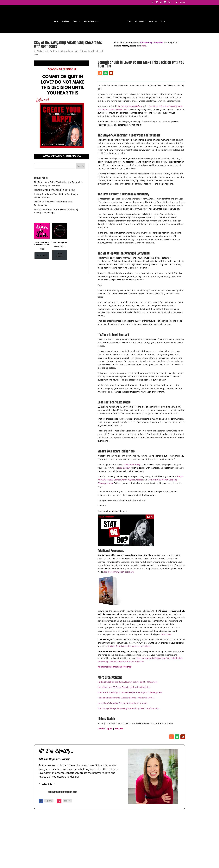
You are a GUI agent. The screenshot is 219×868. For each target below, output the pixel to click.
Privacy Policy (105, 855)
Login (163, 22)
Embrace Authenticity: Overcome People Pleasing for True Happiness (130, 659)
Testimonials (140, 22)
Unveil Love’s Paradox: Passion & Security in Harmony (123, 670)
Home (56, 22)
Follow (49, 768)
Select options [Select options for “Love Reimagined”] (60, 222)
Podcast (66, 22)
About (152, 22)
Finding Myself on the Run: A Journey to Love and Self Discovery (128, 649)
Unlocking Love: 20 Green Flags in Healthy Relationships (124, 654)
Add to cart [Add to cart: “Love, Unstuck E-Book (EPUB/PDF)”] (42, 222)
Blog (129, 22)
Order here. (166, 601)
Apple (110, 695)
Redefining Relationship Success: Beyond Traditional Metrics (126, 665)
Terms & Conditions (123, 855)
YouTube (119, 695)
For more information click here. (119, 539)
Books (75, 22)
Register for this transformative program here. (130, 613)
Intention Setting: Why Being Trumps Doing (54, 157)
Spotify (101, 695)
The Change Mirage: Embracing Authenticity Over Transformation (128, 675)
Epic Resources (90, 22)
